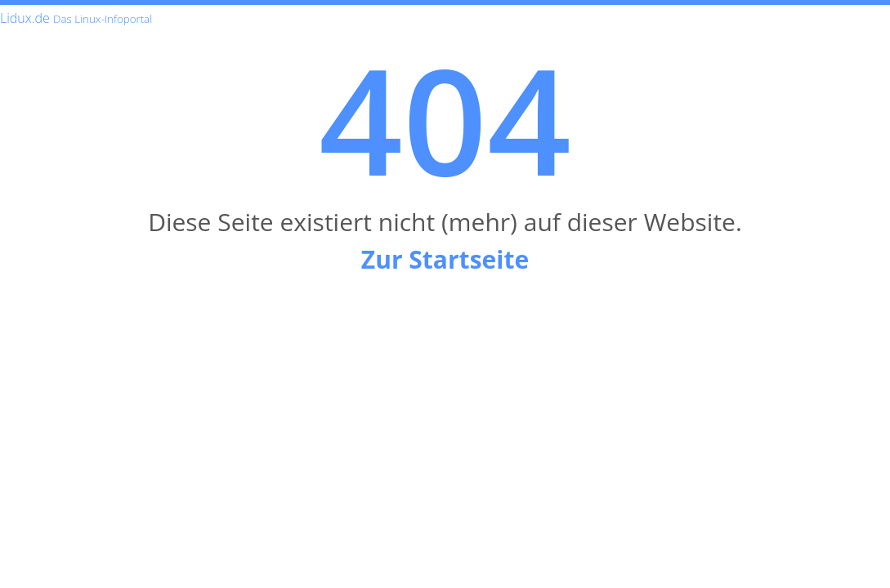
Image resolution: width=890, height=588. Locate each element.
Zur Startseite (445, 259)
